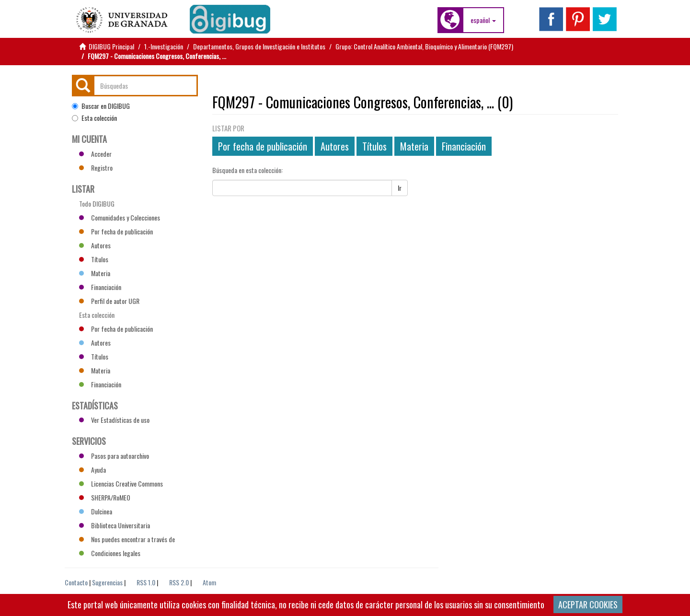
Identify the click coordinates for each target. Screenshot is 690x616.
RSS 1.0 (146, 582)
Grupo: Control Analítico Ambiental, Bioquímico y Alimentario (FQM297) (424, 46)
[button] (483, 20)
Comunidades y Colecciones (120, 217)
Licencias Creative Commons (121, 483)
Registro (96, 168)
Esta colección (94, 118)
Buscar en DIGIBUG (101, 106)
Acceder (95, 154)
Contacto (76, 582)
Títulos (374, 146)
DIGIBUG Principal (111, 46)
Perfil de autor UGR (109, 301)
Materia (414, 146)
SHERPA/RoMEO (105, 497)
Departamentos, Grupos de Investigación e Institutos (259, 46)
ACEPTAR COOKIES (588, 604)
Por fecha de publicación (263, 146)
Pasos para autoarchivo (114, 456)
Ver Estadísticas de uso (114, 420)
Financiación (464, 146)
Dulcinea (96, 511)
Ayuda (92, 470)
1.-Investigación (164, 46)
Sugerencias (107, 582)
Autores (335, 146)
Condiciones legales (110, 553)
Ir (400, 188)
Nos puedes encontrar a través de (127, 539)
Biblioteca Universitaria (115, 525)
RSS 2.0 (179, 582)
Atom (209, 582)
